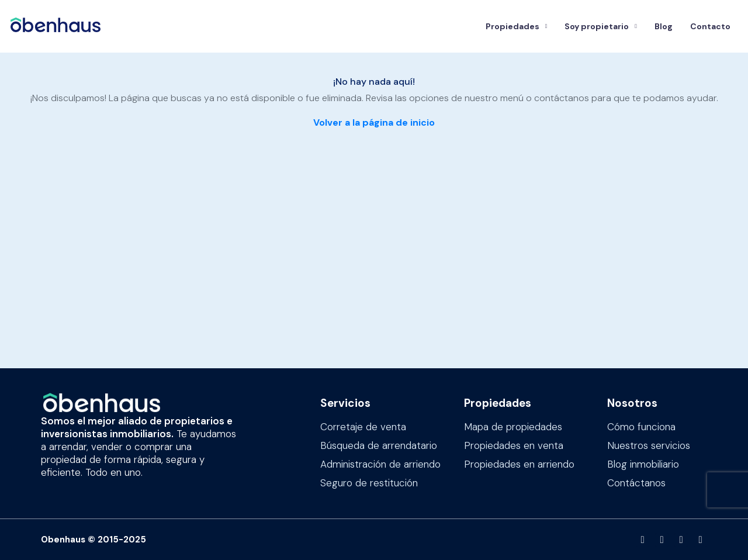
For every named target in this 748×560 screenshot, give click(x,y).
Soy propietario (597, 26)
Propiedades (512, 26)
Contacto (710, 26)
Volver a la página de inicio (374, 122)
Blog (664, 26)
